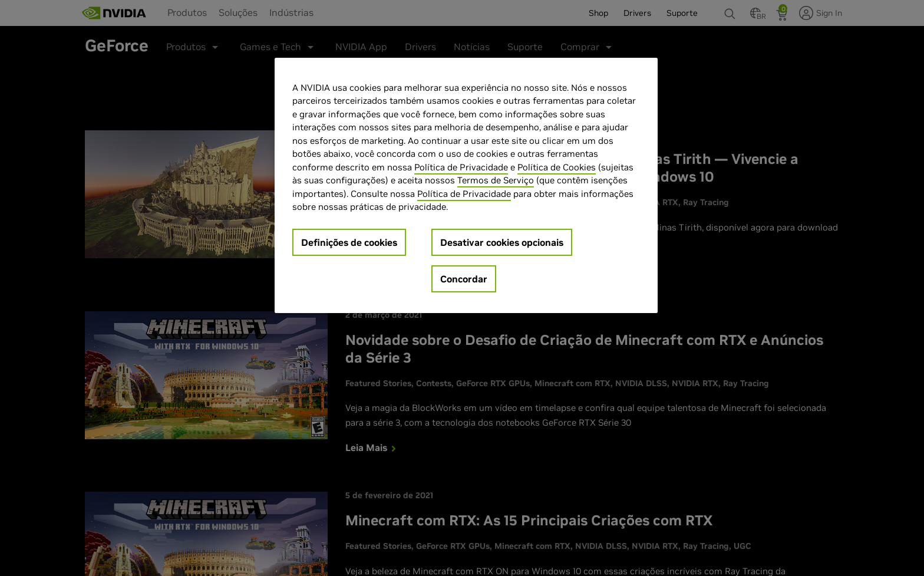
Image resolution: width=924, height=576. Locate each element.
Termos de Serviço (496, 180)
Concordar (464, 279)
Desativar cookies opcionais (502, 242)
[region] (466, 185)
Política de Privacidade (461, 167)
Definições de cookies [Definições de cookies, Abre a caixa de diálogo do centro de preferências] (349, 242)
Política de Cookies (557, 167)
